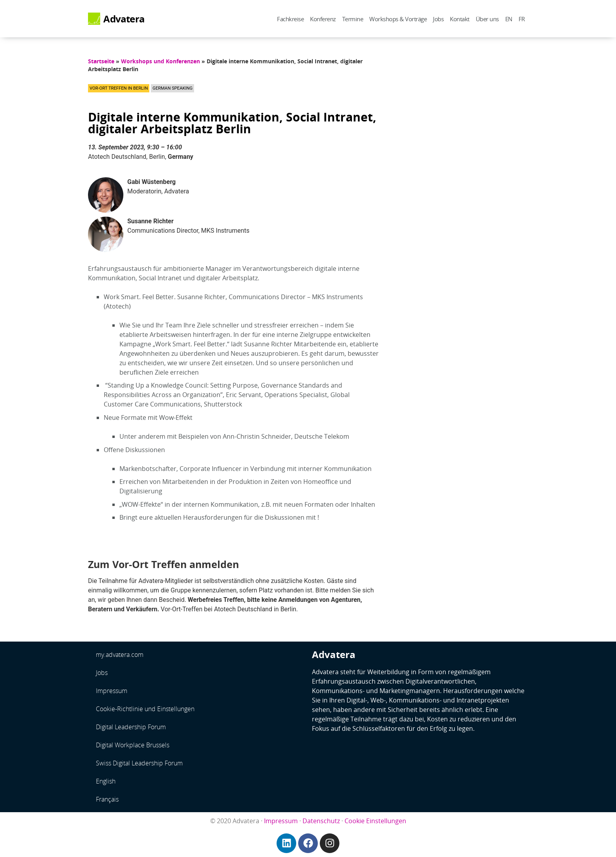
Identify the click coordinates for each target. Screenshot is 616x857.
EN (509, 19)
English (106, 781)
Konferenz (323, 19)
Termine (353, 19)
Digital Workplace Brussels (133, 745)
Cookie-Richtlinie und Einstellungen (145, 709)
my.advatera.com (120, 655)
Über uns (487, 19)
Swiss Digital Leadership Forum (139, 763)
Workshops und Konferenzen (160, 61)
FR (522, 19)
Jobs (438, 19)
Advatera (124, 19)
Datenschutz (321, 821)
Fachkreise (290, 19)
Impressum (112, 691)
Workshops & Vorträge (398, 19)
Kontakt (460, 19)
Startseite (101, 61)
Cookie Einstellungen (375, 821)
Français (107, 799)
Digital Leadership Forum (131, 727)
